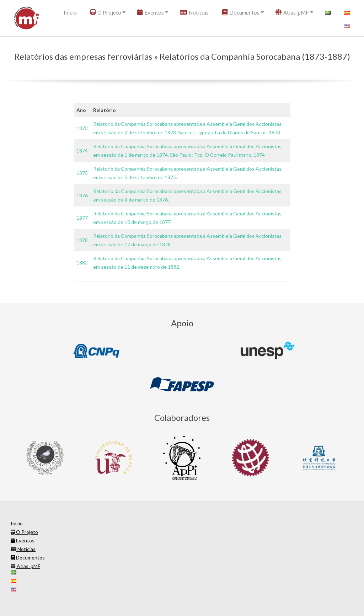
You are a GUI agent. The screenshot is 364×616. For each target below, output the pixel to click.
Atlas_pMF (292, 12)
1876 (82, 195)
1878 (82, 240)
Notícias (194, 12)
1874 (82, 151)
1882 (82, 263)
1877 (82, 218)
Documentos (241, 12)
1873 (82, 128)
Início (70, 12)
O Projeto (106, 12)
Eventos (151, 12)
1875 (82, 173)
